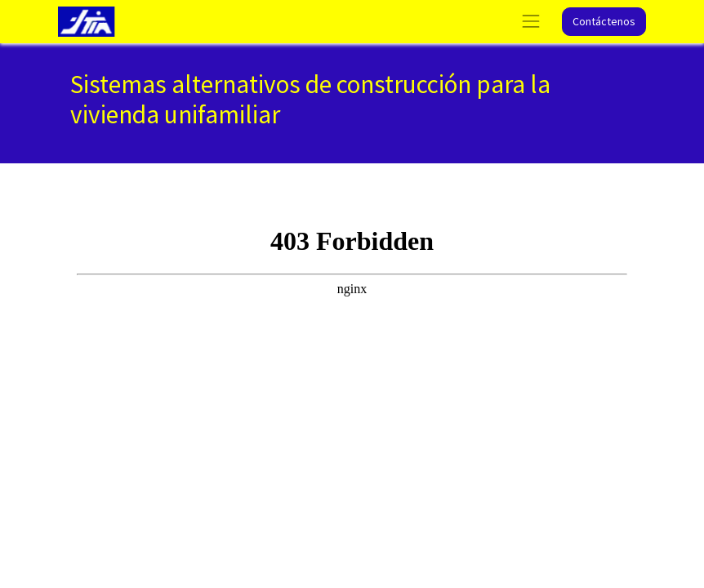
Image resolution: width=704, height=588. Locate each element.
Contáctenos (604, 21)
